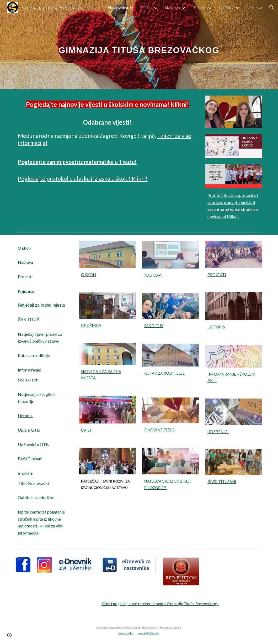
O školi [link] (146, 7)
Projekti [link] (199, 7)
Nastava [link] (172, 7)
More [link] (252, 7)
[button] (272, 7)
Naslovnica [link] (118, 7)
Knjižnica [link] (226, 7)
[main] (139, 44)
